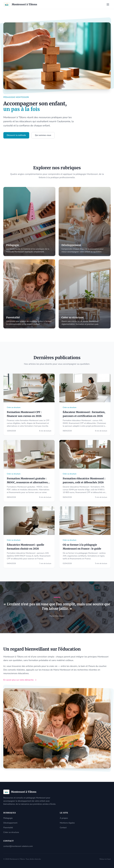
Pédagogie (8, 818)
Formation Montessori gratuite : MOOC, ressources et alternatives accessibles (27, 482)
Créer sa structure (11, 832)
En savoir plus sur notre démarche (20, 680)
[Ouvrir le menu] (108, 4)
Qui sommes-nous (43, 135)
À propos (64, 818)
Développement (10, 823)
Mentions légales (67, 823)
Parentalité (8, 828)
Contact (63, 828)
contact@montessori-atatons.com (18, 846)
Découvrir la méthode (16, 135)
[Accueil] (20, 4)
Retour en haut (105, 859)
